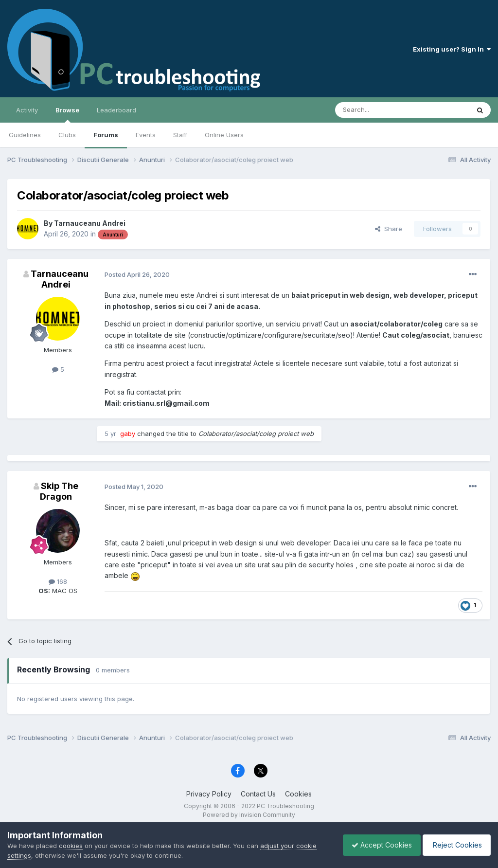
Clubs (67, 135)
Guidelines (25, 135)
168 (58, 581)
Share (389, 229)
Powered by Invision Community (249, 815)
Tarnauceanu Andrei (90, 223)
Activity (27, 110)
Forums (106, 135)
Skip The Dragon (59, 491)
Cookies (298, 794)
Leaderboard (116, 110)
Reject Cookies (455, 845)
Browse (67, 114)
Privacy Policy (209, 794)
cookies (71, 846)
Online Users (224, 135)
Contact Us (258, 794)
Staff (180, 135)
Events (146, 135)
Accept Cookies (377, 845)
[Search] (377, 110)
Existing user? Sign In (452, 49)
